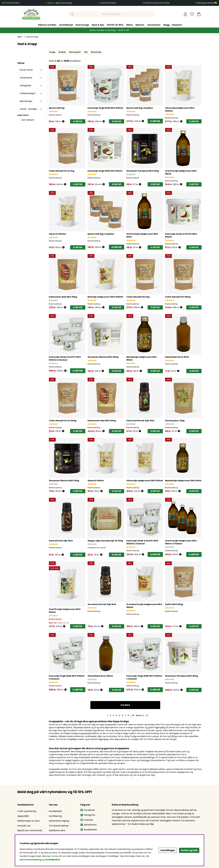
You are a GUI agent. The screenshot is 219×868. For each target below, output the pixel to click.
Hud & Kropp (82, 25)
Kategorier (26, 85)
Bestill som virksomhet (30, 830)
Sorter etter (26, 70)
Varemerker (154, 25)
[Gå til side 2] (110, 715)
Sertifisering (55, 816)
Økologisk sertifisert (207, 3)
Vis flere (125, 705)
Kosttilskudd (66, 25)
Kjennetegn (26, 101)
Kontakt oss (24, 826)
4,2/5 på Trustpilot (109, 3)
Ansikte (62, 52)
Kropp (52, 52)
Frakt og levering (27, 811)
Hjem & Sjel (98, 25)
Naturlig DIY (75, 52)
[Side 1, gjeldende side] (108, 715)
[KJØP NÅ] (78, 121)
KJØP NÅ (155, 121)
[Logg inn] (185, 14)
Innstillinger (168, 850)
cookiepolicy (52, 860)
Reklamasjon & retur (29, 821)
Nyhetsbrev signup (59, 821)
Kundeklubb (55, 811)
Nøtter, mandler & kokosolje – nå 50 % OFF (109, 30)
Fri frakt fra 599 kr (12, 3)
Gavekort (177, 25)
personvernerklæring (31, 860)
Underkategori (28, 93)
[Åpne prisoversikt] (63, 121)
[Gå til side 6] (122, 715)
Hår (86, 52)
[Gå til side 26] (133, 715)
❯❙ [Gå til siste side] (147, 715)
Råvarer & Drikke (47, 25)
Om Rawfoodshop (59, 826)
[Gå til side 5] (119, 715)
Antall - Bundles (28, 109)
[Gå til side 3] (113, 715)
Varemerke (26, 78)
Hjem (20, 37)
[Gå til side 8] (128, 715)
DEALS (129, 25)
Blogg (166, 25)
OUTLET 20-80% (115, 25)
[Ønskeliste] (192, 14)
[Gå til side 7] (125, 715)
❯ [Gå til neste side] (140, 715)
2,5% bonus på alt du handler (157, 3)
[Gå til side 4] (116, 715)
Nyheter (140, 25)
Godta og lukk (189, 850)
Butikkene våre (57, 830)
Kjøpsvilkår (23, 816)
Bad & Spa (96, 52)
